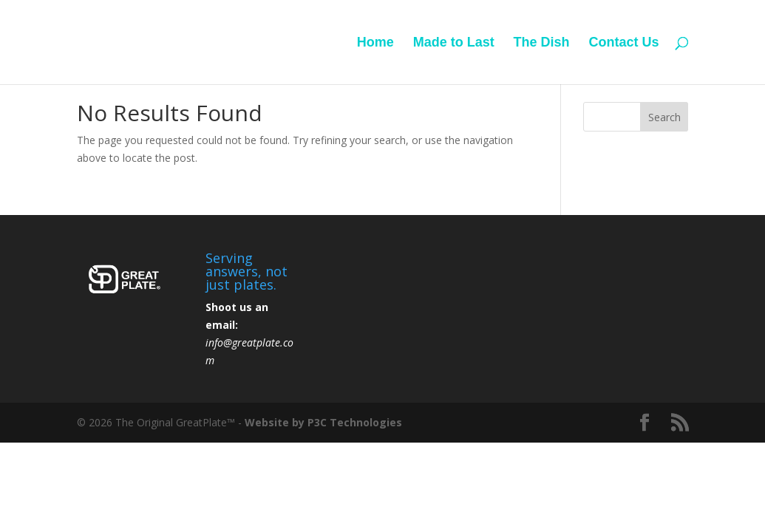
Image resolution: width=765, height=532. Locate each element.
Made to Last (454, 43)
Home (375, 43)
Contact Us (623, 43)
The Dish (542, 43)
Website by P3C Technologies (323, 422)
